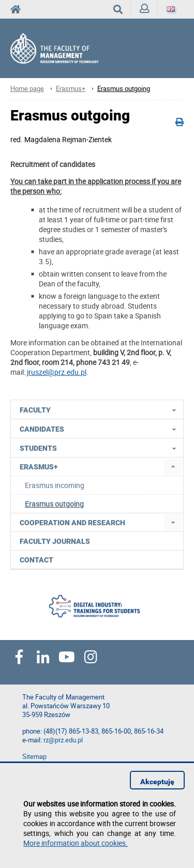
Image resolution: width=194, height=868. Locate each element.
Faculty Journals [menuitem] (55, 541)
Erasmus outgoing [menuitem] (54, 504)
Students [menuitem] (101, 448)
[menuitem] (173, 467)
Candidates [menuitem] (101, 429)
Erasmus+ (71, 89)
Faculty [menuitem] (101, 409)
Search (122, 9)
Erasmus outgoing (124, 89)
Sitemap (34, 757)
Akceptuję (157, 782)
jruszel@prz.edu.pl (56, 372)
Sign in (147, 11)
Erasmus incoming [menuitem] (55, 485)
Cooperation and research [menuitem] (72, 523)
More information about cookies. (76, 843)
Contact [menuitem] (36, 560)
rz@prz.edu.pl (63, 740)
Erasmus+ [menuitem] (39, 467)
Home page (27, 89)
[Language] (171, 9)
